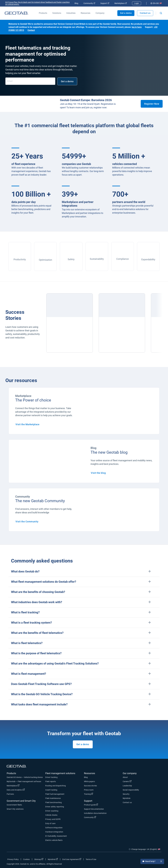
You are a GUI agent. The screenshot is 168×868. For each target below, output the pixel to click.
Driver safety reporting (55, 807)
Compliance (123, 259)
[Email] (30, 81)
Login (137, 3)
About (125, 777)
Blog (76, 3)
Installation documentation (95, 813)
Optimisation (45, 260)
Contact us (145, 13)
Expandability (148, 259)
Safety (71, 259)
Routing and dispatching (55, 786)
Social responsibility (131, 790)
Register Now (152, 104)
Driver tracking (51, 777)
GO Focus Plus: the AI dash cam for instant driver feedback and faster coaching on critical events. (37, 3)
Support (105, 3)
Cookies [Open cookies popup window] (26, 859)
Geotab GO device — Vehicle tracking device (25, 777)
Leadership (127, 786)
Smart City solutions (15, 809)
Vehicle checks (51, 815)
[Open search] (161, 13)
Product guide (91, 805)
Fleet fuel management (55, 794)
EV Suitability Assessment (56, 836)
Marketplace (121, 3)
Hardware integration (54, 832)
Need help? (152, 862)
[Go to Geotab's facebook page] (138, 860)
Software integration (54, 828)
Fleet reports (51, 781)
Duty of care (50, 823)
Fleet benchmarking (53, 802)
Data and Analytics (16, 790)
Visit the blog (98, 473)
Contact (31, 30)
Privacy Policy (13, 859)
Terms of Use (91, 859)
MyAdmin (127, 798)
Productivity (20, 259)
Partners (10, 794)
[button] (84, 572)
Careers (127, 781)
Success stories (90, 786)
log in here (137, 27)
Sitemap (39, 859)
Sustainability (97, 259)
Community (89, 3)
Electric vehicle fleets (54, 840)
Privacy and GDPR (53, 819)
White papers (89, 781)
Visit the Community (27, 522)
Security (126, 794)
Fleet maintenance (53, 798)
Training (89, 794)
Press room (89, 790)
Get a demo (126, 13)
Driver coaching (52, 811)
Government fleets (14, 805)
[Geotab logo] (17, 13)
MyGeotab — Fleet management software (24, 781)
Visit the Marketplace (27, 424)
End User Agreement (72, 859)
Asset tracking (51, 790)
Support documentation (94, 809)
